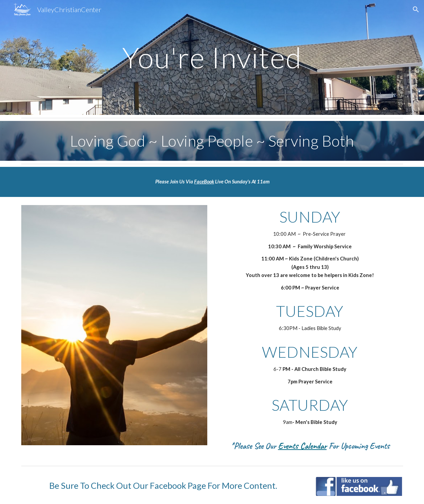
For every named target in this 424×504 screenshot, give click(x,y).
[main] (212, 57)
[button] (416, 9)
